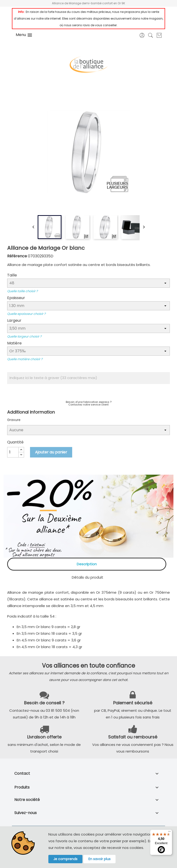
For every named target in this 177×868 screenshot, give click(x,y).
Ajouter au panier (51, 452)
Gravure (14, 420)
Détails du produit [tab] (87, 577)
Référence (17, 256)
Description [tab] (87, 564)
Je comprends (65, 859)
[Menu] (169, 832)
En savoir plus (99, 859)
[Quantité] (13, 452)
